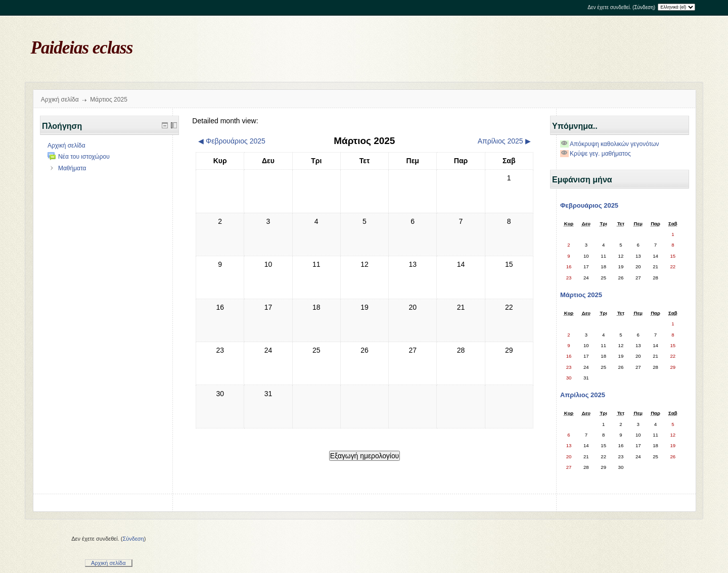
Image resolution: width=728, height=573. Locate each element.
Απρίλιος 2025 (583, 395)
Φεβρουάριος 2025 (589, 205)
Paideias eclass (82, 48)
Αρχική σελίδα (60, 100)
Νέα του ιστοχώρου (84, 157)
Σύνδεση (644, 7)
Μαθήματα (72, 168)
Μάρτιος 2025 (108, 100)
